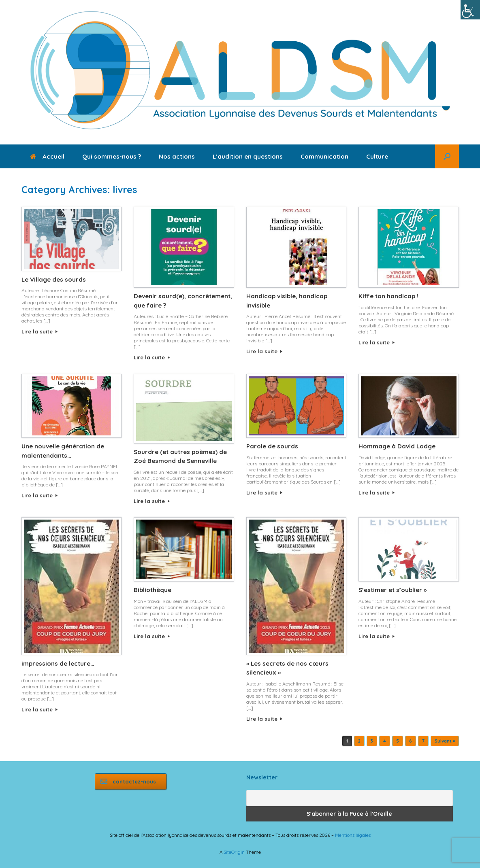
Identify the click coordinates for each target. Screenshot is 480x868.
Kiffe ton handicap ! (389, 296)
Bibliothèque (153, 590)
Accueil (47, 156)
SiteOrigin (234, 852)
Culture (377, 156)
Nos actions (177, 156)
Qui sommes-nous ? (112, 156)
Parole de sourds (272, 446)
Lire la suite (39, 331)
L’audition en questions (248, 156)
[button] (447, 156)
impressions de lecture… (58, 663)
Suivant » (445, 741)
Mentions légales (353, 835)
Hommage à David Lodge (397, 446)
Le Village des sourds (54, 279)
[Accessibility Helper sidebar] (470, 10)
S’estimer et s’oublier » (393, 590)
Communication (324, 156)
